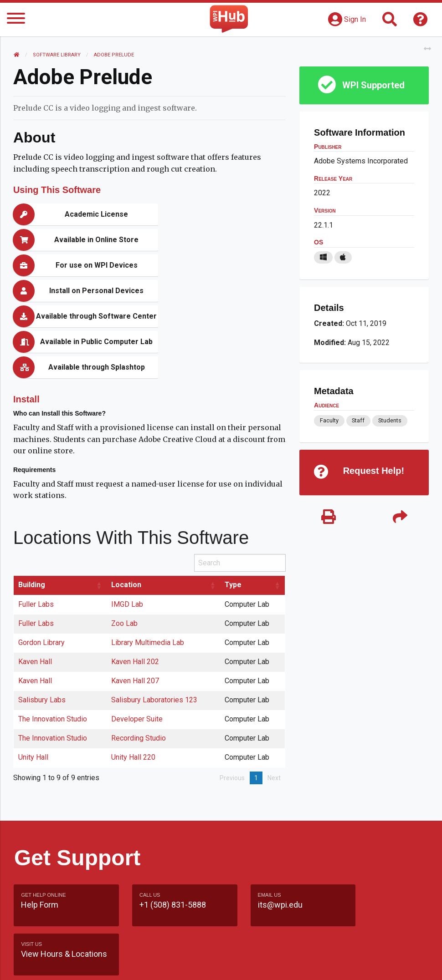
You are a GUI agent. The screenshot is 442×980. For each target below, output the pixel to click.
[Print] (328, 518)
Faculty (329, 420)
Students (390, 420)
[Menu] (16, 20)
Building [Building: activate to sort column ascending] (32, 508)
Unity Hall (34, 681)
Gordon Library (42, 566)
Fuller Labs (36, 528)
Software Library (57, 55)
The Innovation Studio (53, 642)
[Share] (399, 518)
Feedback (221, 911)
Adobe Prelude (114, 55)
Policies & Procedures (221, 964)
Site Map (221, 929)
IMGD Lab (128, 528)
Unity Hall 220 (134, 681)
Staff (358, 420)
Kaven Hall (36, 585)
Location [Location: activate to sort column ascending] (127, 508)
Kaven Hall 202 (136, 585)
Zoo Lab (125, 547)
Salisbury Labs (42, 623)
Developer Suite (137, 642)
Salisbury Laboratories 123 (155, 623)
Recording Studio (139, 662)
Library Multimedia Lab (148, 566)
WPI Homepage (221, 946)
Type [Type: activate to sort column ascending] (234, 508)
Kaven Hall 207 (136, 604)
